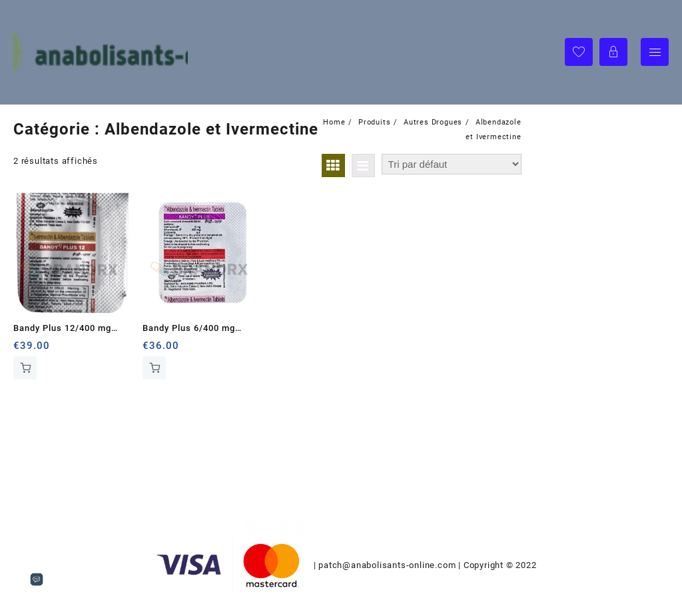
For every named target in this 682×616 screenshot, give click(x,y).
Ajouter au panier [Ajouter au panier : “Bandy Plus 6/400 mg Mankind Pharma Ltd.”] (154, 368)
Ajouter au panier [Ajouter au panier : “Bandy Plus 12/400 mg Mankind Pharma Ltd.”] (25, 368)
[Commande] (452, 164)
